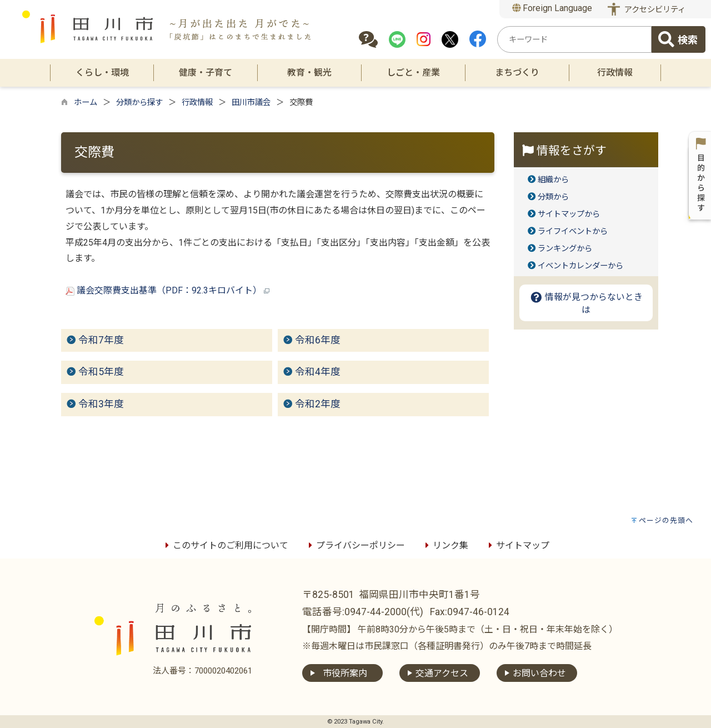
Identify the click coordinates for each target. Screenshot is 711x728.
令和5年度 (101, 372)
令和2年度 (318, 404)
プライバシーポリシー (355, 545)
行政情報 (197, 103)
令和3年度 (101, 404)
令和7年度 (101, 340)
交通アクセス (442, 673)
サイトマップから (569, 214)
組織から (553, 180)
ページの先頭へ (666, 520)
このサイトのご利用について (225, 545)
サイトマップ (517, 545)
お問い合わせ (539, 673)
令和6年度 (318, 340)
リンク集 (445, 545)
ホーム (86, 103)
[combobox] (574, 39)
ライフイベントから (573, 231)
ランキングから (565, 249)
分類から (553, 197)
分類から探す (139, 103)
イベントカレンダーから (580, 266)
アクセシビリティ (655, 10)
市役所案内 (345, 673)
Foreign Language (552, 8)
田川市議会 (251, 103)
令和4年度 (318, 372)
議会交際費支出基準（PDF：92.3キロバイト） (167, 290)
